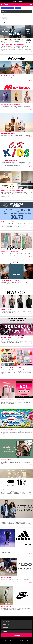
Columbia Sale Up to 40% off (8, 76)
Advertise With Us (16, 635)
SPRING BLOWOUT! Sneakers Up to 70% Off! (13, 338)
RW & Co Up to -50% (6, 309)
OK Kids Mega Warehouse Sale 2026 (11, 161)
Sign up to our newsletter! (16, 1)
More (31, 52)
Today (12, 8)
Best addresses (5, 8)
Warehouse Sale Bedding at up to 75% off (12, 368)
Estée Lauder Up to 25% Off (8, 133)
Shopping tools (6, 624)
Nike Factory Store (6, 606)
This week (18, 8)
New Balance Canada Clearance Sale (11, 104)
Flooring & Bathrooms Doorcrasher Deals (12, 191)
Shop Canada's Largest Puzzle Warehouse (12, 429)
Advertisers (5, 628)
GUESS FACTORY (6, 519)
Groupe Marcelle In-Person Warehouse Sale (13, 399)
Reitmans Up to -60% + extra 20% (10, 252)
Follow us (5, 631)
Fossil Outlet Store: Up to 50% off (10, 280)
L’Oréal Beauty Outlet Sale (8, 459)
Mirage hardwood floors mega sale (10, 489)
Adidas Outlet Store (6, 549)
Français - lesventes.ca (16, 618)
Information (5, 621)
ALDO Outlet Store (6, 578)
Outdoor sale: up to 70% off (8, 222)
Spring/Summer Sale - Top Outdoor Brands (12, 45)
